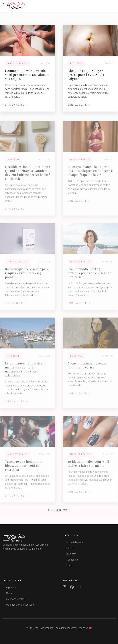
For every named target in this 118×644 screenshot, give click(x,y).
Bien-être (71, 554)
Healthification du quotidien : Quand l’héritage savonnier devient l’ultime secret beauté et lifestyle (28, 175)
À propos (11, 587)
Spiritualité (72, 560)
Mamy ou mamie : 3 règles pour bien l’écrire (87, 368)
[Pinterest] (72, 588)
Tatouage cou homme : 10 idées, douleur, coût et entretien (24, 468)
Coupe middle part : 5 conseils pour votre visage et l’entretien (89, 276)
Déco (69, 566)
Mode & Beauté (75, 542)
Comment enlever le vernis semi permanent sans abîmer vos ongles (27, 75)
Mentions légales (15, 599)
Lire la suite (17, 105)
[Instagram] (65, 588)
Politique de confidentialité (20, 605)
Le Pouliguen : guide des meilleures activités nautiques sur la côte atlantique (24, 372)
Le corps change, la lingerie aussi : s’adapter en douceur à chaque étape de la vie (90, 173)
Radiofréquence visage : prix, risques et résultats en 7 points (27, 276)
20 (57, 510)
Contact (10, 593)
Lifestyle (71, 548)
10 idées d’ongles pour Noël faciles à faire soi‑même (88, 466)
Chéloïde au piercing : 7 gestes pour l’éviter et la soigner (86, 75)
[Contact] (79, 588)
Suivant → (65, 510)
